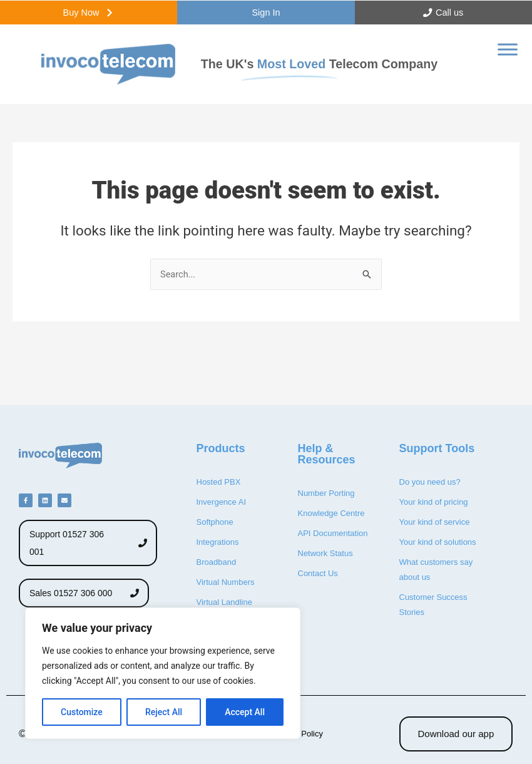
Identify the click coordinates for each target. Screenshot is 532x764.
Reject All (164, 712)
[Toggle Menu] (508, 54)
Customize (82, 712)
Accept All (245, 712)
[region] (163, 673)
